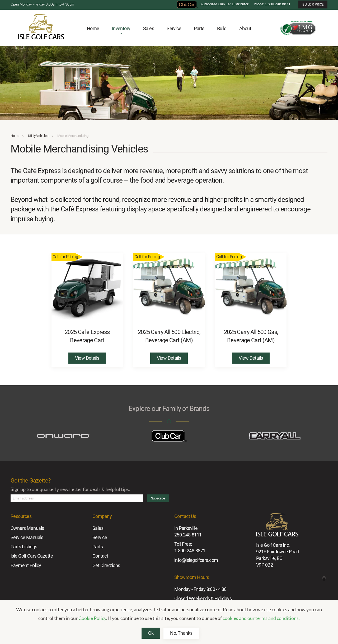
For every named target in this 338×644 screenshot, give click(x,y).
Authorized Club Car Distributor (213, 4)
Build (222, 28)
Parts (98, 547)
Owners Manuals (27, 528)
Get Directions (106, 565)
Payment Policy (26, 565)
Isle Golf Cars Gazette (32, 556)
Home (93, 28)
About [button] (245, 28)
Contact (100, 556)
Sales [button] (149, 28)
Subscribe (158, 498)
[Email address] (77, 498)
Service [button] (174, 28)
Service (100, 537)
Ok (151, 633)
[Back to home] (41, 29)
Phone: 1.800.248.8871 (272, 4)
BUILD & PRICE (313, 4)
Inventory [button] (121, 28)
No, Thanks (181, 633)
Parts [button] (199, 28)
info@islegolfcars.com (196, 560)
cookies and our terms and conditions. (261, 618)
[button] (324, 578)
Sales (98, 528)
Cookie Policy (92, 618)
